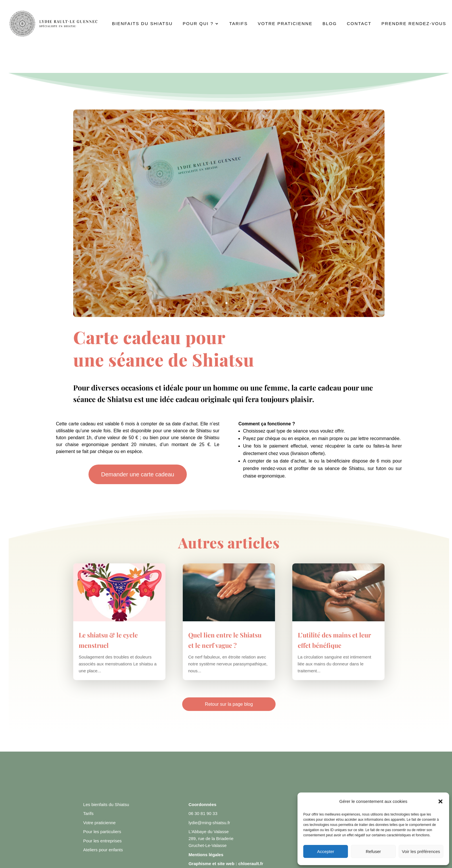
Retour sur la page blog (229, 704)
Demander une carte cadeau (138, 474)
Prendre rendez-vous (414, 24)
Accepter (326, 851)
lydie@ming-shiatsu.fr (209, 823)
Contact (359, 24)
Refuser (373, 851)
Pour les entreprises (102, 841)
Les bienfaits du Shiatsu (106, 804)
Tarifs (238, 24)
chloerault (248, 864)
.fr (261, 864)
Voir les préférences (421, 851)
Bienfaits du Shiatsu (142, 24)
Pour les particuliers (102, 832)
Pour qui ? (198, 24)
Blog (330, 24)
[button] (440, 801)
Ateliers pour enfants (103, 850)
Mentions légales (206, 855)
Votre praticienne (285, 24)
